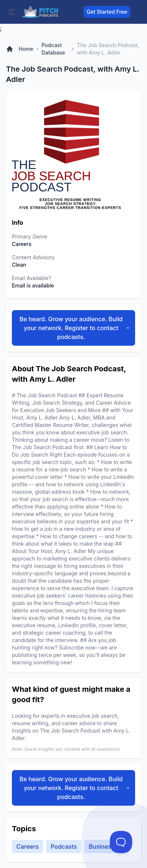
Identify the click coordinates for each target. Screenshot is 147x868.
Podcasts (64, 846)
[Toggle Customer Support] (121, 842)
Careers (27, 846)
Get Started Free (107, 12)
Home (26, 49)
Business (102, 846)
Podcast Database (53, 49)
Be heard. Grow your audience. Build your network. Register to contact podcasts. (74, 328)
